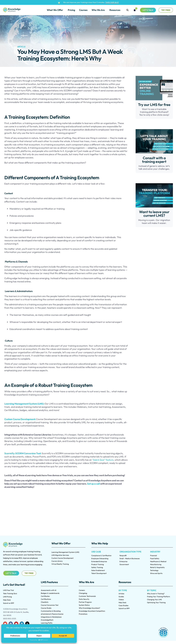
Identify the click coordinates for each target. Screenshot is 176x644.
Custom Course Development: (20, 419)
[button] (127, 10)
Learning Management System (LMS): (25, 404)
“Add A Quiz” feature (103, 460)
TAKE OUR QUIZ (112, 2)
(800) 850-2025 (10, 619)
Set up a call (94, 484)
